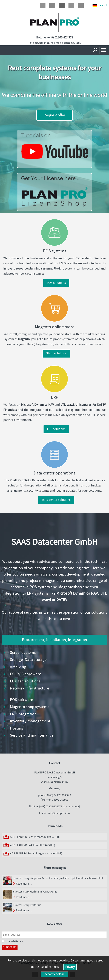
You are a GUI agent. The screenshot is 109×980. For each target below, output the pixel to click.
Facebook (43, 5)
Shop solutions (56, 353)
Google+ (62, 5)
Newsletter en (15, 941)
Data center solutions (56, 500)
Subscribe (10, 947)
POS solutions (56, 283)
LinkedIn (71, 5)
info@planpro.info (59, 813)
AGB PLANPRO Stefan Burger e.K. (36, 853)
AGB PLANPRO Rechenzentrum (35, 837)
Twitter (52, 5)
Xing (81, 5)
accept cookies (54, 974)
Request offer (54, 115)
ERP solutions (56, 429)
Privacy (70, 967)
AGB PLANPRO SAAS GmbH (33, 845)
